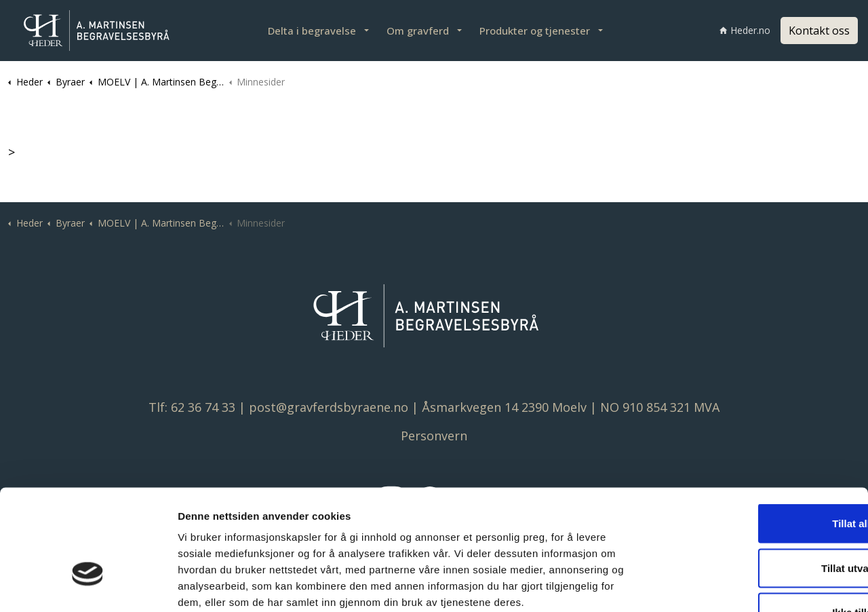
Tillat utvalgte (755, 479)
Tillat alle (755, 434)
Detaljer (719, 585)
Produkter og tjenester (535, 31)
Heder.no (745, 30)
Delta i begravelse (312, 31)
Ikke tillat (755, 523)
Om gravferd (418, 31)
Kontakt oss (819, 31)
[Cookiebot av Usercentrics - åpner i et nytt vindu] (88, 586)
